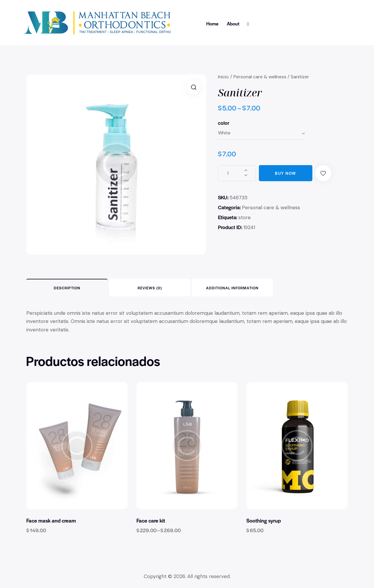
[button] (194, 87)
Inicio (223, 77)
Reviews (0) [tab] (150, 288)
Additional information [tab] (232, 288)
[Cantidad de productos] (237, 173)
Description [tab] (67, 288)
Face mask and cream (51, 520)
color (224, 123)
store (245, 217)
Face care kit (151, 520)
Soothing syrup (264, 520)
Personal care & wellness (260, 77)
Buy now (286, 173)
